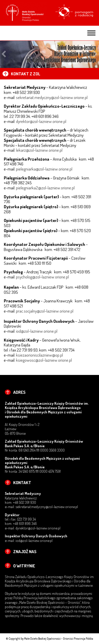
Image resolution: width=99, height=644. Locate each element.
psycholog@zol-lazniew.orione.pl (42, 277)
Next (95, 54)
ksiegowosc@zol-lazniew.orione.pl (44, 360)
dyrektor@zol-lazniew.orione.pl (41, 121)
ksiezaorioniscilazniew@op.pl (39, 355)
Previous (4, 54)
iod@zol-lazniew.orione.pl (37, 331)
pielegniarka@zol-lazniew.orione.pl (44, 169)
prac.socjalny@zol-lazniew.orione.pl (45, 311)
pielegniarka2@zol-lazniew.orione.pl (45, 188)
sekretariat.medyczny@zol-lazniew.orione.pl (52, 97)
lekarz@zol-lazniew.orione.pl (39, 150)
